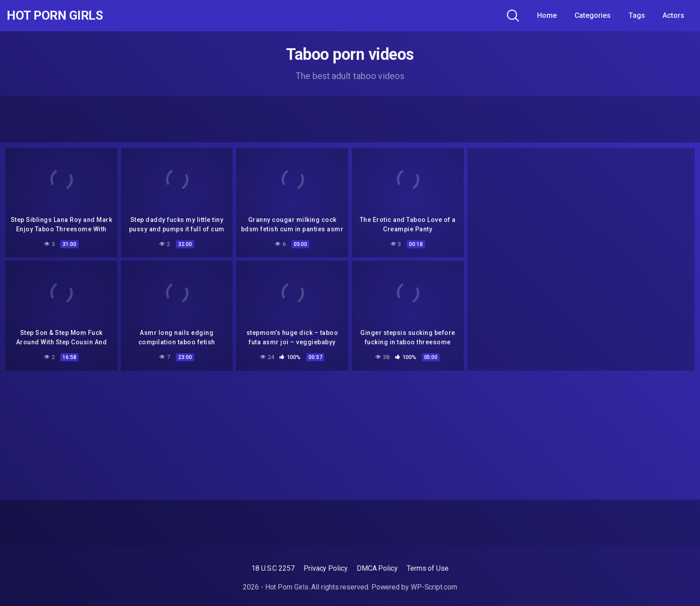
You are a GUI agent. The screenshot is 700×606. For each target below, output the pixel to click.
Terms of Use (428, 568)
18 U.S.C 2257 (273, 568)
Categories (593, 15)
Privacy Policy (326, 568)
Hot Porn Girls (55, 16)
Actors (673, 15)
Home (547, 15)
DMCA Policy (377, 568)
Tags (637, 15)
